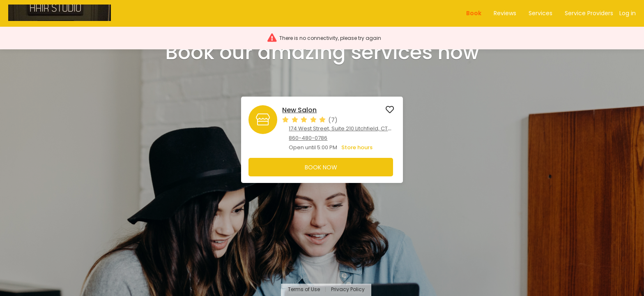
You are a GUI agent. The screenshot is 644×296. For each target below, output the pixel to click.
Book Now (321, 167)
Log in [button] (628, 13)
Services (540, 13)
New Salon (299, 110)
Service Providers (589, 13)
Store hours (357, 147)
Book (474, 13)
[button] (63, 13)
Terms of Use (304, 290)
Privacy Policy (348, 290)
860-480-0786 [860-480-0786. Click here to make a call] (308, 138)
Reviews (505, 13)
